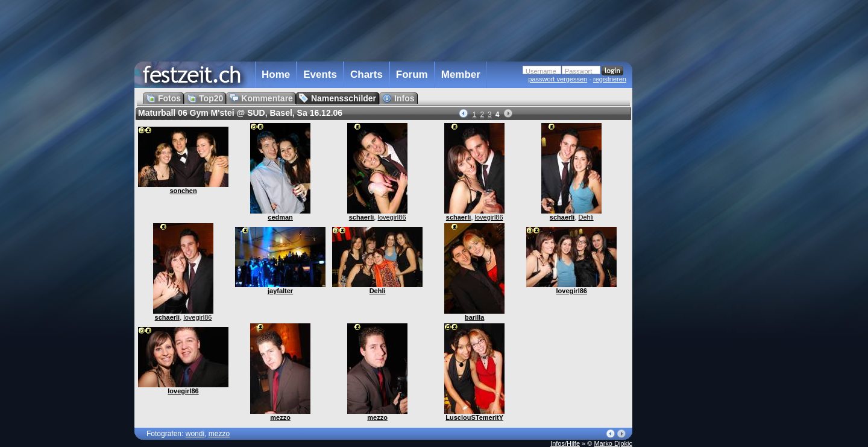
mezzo (280, 417)
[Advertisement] (685, 243)
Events (320, 74)
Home (276, 74)
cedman (280, 217)
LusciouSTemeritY (474, 417)
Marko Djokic (613, 443)
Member (461, 74)
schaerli (362, 217)
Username (541, 71)
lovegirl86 (392, 217)
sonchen (183, 191)
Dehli (586, 217)
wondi (195, 434)
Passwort (578, 71)
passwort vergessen (558, 79)
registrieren (610, 79)
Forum (412, 74)
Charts (366, 74)
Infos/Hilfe (565, 443)
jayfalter (280, 291)
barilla (474, 317)
